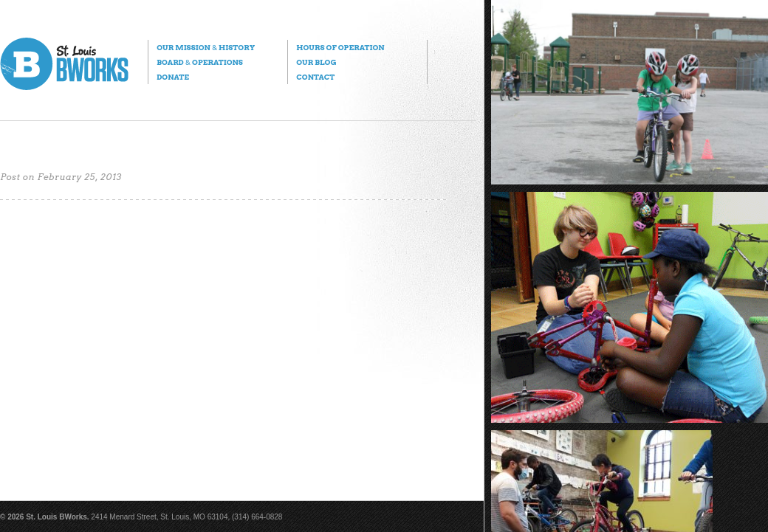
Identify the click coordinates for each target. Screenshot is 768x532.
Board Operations (200, 62)
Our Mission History (206, 47)
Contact (315, 77)
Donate (173, 77)
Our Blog (316, 62)
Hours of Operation (340, 47)
